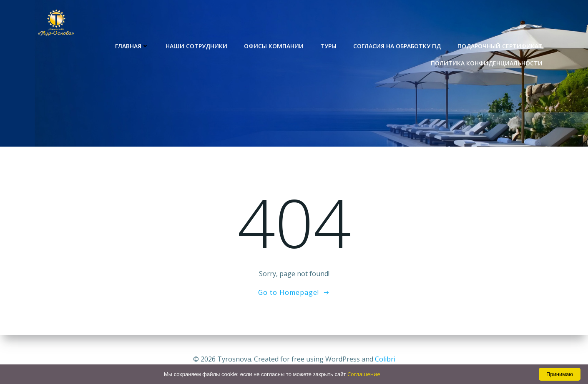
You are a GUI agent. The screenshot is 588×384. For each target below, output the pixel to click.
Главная (132, 46)
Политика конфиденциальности (487, 63)
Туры (328, 46)
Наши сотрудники (196, 46)
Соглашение (364, 374)
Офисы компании (274, 46)
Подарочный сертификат (500, 46)
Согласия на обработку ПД (397, 46)
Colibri (385, 359)
